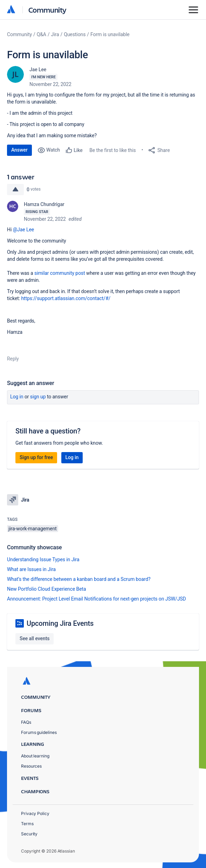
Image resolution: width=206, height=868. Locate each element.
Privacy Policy (35, 813)
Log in (17, 397)
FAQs (26, 722)
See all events (35, 638)
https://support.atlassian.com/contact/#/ (66, 298)
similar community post (60, 273)
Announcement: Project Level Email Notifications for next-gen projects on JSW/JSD (97, 599)
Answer (19, 150)
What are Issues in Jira (31, 569)
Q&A (42, 34)
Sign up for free (36, 457)
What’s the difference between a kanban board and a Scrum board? (79, 579)
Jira (55, 34)
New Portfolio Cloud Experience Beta (47, 589)
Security (29, 834)
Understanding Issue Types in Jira (43, 559)
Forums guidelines (39, 732)
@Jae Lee (24, 230)
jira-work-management (33, 529)
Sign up (38, 397)
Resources (31, 766)
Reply (13, 359)
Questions (75, 34)
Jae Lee (38, 69)
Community (47, 10)
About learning (35, 756)
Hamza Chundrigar (44, 204)
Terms (27, 824)
